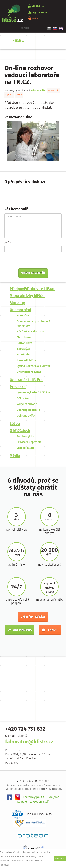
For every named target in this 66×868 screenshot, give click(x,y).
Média (19, 95)
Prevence (18, 387)
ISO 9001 (32, 815)
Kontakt (22, 802)
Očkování (23, 398)
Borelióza (23, 316)
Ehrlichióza (24, 337)
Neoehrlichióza (26, 360)
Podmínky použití (34, 797)
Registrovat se (39, 12)
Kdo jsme (54, 797)
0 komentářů (38, 91)
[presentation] (29, 262)
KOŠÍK (35, 18)
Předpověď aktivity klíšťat (32, 289)
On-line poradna (20, 630)
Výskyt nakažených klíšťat (33, 366)
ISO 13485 (45, 815)
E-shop (50, 630)
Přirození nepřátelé (29, 442)
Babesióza (23, 349)
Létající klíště (26, 448)
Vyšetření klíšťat (33, 617)
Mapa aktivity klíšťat (27, 296)
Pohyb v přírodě (27, 404)
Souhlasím (60, 859)
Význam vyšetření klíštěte (33, 393)
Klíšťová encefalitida (30, 332)
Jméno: (9, 243)
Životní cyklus (26, 436)
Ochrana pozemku (28, 410)
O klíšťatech (20, 431)
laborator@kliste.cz (29, 742)
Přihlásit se (38, 6)
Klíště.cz (18, 41)
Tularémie (23, 355)
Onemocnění (20, 310)
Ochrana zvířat (26, 416)
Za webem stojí (39, 802)
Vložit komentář (33, 273)
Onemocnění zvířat (29, 372)
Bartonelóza (24, 343)
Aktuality (17, 303)
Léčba (15, 424)
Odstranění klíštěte (26, 380)
